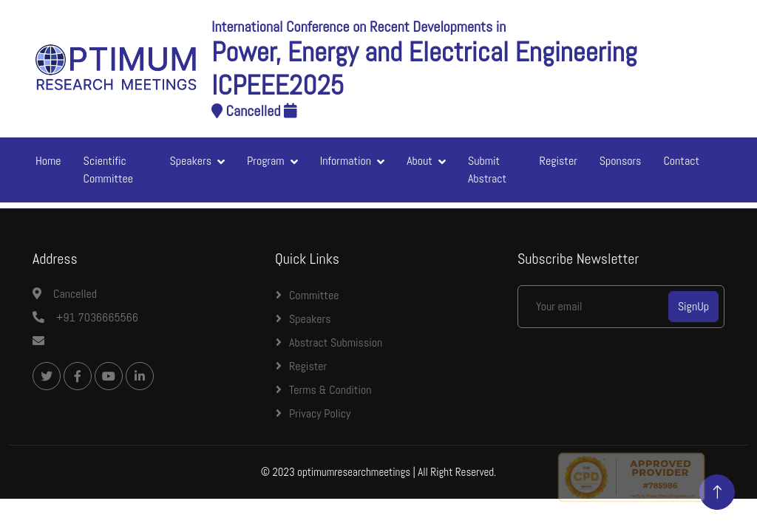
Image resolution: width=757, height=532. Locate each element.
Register (559, 161)
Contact (681, 161)
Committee (314, 295)
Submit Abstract (487, 170)
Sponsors (621, 161)
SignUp (693, 306)
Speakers (191, 161)
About (420, 161)
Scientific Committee (108, 170)
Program (266, 161)
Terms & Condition (330, 390)
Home (48, 161)
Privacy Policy (320, 413)
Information (346, 161)
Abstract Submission (336, 342)
